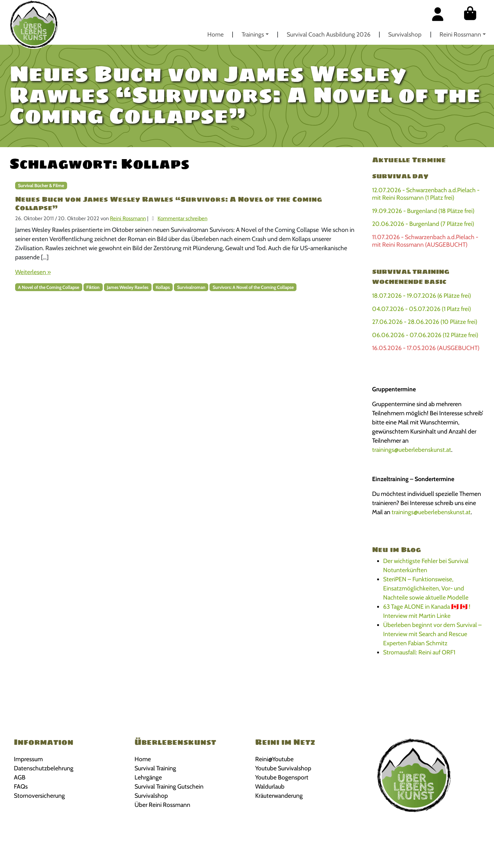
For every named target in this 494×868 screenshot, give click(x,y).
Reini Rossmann (460, 34)
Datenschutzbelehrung (44, 768)
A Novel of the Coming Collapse (49, 287)
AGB (20, 777)
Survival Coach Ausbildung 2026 (329, 34)
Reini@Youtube (274, 759)
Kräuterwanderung (279, 796)
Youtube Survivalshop (283, 768)
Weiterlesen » (33, 272)
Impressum (28, 759)
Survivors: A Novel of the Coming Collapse (253, 287)
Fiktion (93, 287)
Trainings (253, 34)
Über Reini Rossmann (162, 805)
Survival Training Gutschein (169, 786)
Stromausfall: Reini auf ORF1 (419, 652)
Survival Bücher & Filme (41, 186)
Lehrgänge (148, 777)
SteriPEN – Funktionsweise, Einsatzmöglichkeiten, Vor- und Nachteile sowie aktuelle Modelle (426, 588)
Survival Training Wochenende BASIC (411, 277)
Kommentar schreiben (182, 218)
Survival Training (155, 768)
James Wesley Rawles (128, 287)
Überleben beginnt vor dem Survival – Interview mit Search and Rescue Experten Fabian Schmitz (432, 634)
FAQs (21, 786)
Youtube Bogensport (282, 777)
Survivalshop (405, 34)
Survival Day (400, 176)
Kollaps (163, 287)
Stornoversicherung (39, 796)
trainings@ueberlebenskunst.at (412, 450)
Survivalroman (191, 287)
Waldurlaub (270, 786)
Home (215, 34)
